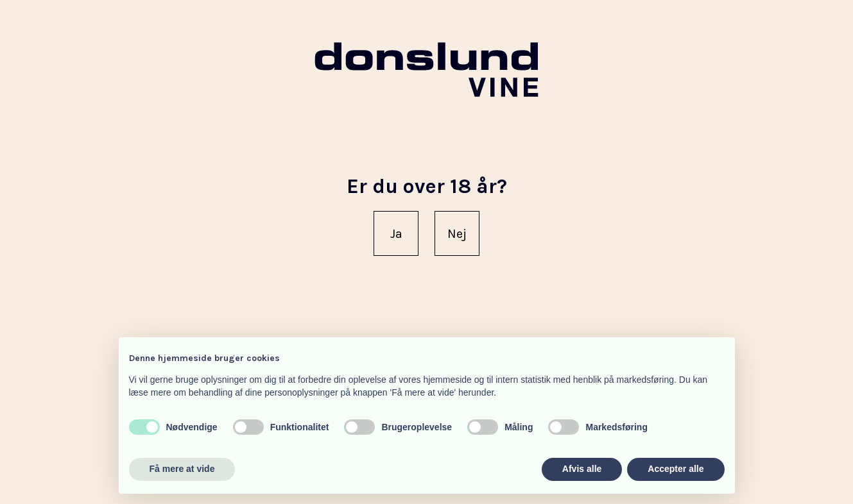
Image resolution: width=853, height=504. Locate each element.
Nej (457, 234)
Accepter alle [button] (676, 469)
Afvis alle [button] (582, 469)
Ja (396, 234)
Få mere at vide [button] (182, 469)
